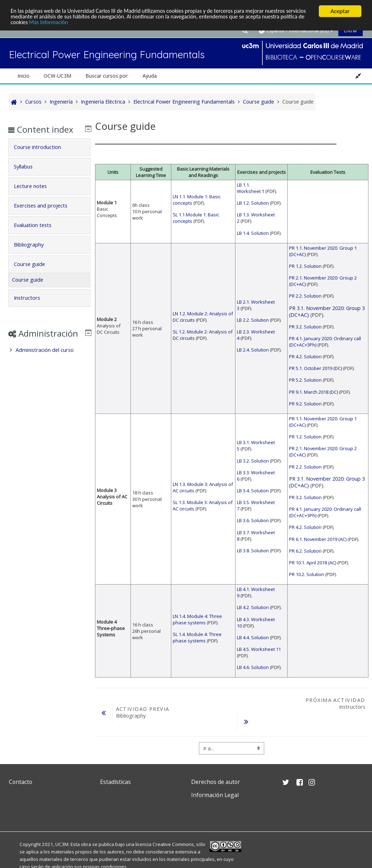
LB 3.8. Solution (253, 551)
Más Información (98, 24)
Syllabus (29, 177)
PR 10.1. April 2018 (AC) (313, 563)
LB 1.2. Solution (253, 203)
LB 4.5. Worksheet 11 (259, 649)
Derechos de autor (216, 782)
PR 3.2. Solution (305, 327)
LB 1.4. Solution (253, 233)
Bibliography (34, 255)
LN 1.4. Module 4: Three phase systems (197, 619)
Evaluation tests (38, 235)
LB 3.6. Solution (253, 520)
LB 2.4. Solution (253, 350)
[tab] (49, 157)
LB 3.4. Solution (253, 491)
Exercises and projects (46, 216)
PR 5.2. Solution (305, 380)
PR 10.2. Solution (307, 574)
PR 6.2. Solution (305, 551)
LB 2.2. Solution (253, 320)
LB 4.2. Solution (253, 607)
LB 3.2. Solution (253, 461)
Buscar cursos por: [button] (107, 76)
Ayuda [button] (150, 76)
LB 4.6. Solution (253, 667)
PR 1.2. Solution (305, 266)
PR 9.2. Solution (305, 404)
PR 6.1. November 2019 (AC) (318, 539)
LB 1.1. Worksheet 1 (251, 188)
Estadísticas (115, 782)
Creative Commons (173, 844)
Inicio (23, 76)
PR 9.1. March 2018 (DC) (313, 392)
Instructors (32, 308)
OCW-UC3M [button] (57, 76)
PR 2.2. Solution (305, 296)
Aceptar (340, 11)
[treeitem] (49, 371)
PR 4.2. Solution (305, 356)
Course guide (35, 274)
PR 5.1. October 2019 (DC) (315, 368)
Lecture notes (36, 196)
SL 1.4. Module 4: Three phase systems (197, 637)
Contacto (21, 782)
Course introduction (43, 157)
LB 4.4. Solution (253, 637)
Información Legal (215, 795)
